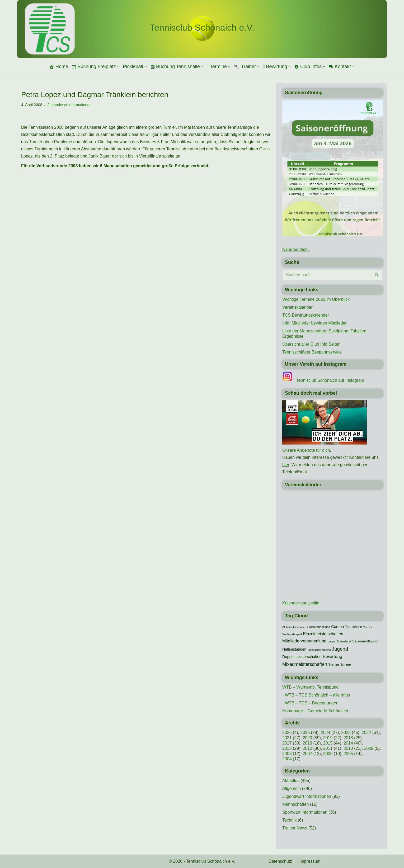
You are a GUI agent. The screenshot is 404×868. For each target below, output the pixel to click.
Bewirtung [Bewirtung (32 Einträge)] (332, 657)
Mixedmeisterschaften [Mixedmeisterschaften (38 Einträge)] (305, 664)
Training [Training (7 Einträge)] (326, 650)
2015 (328, 743)
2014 (348, 743)
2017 (287, 743)
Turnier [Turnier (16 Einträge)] (334, 665)
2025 (305, 733)
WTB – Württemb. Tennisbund (310, 687)
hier (286, 465)
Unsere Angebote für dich (306, 450)
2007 (307, 754)
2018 (348, 738)
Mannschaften (296, 804)
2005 (348, 754)
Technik (289, 820)
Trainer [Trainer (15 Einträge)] (346, 665)
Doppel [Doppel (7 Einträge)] (332, 642)
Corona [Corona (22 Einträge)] (337, 627)
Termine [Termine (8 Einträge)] (368, 627)
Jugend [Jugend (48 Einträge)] (340, 649)
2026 (287, 733)
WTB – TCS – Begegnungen (312, 703)
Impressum (310, 861)
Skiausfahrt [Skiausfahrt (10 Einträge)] (344, 641)
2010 (348, 748)
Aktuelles (291, 781)
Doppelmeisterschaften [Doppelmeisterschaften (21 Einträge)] (302, 657)
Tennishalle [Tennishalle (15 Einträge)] (354, 627)
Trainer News (295, 828)
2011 (328, 748)
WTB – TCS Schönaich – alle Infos (317, 695)
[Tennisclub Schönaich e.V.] (202, 28)
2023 (346, 733)
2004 (287, 759)
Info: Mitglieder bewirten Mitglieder (314, 323)
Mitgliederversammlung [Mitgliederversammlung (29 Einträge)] (304, 641)
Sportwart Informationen (305, 812)
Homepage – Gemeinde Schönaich (315, 711)
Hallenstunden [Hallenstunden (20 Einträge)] (294, 649)
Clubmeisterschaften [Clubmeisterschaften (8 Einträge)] (294, 627)
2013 (287, 748)
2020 (307, 738)
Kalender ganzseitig (301, 603)
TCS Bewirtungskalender (306, 315)
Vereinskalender (297, 307)
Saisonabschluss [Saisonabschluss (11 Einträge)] (319, 627)
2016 (307, 743)
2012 (307, 748)
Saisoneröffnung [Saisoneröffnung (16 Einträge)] (365, 641)
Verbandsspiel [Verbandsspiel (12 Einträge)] (292, 634)
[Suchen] (327, 275)
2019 (328, 738)
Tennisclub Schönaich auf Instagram (330, 380)
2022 (367, 733)
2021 (287, 738)
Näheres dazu (295, 249)
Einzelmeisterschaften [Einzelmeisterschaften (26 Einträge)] (323, 634)
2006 (328, 754)
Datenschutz (280, 861)
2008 (287, 754)
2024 (326, 733)
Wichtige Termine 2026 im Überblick (316, 299)
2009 (369, 748)
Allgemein (292, 788)
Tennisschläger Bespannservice (312, 352)
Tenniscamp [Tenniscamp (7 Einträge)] (314, 650)
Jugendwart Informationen (69, 105)
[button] (118, 67)
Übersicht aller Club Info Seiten (311, 344)
